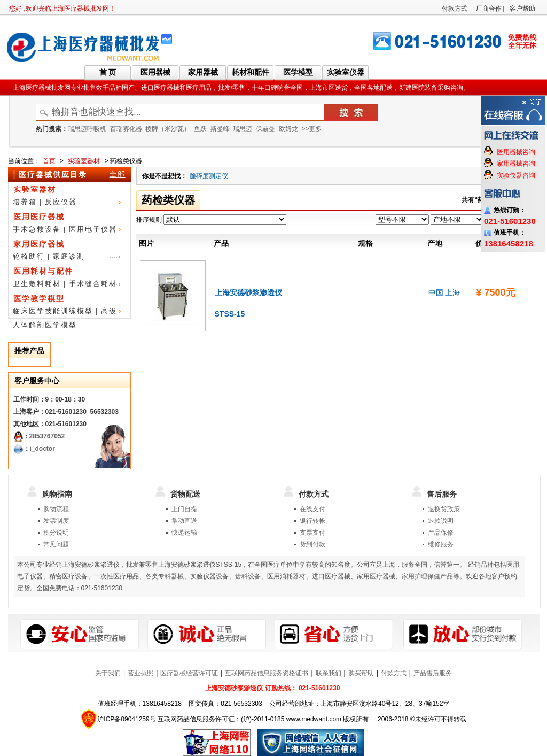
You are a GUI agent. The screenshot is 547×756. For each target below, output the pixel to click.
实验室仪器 (346, 72)
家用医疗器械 (39, 244)
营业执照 (140, 673)
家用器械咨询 (516, 164)
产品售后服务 (433, 673)
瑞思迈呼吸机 (87, 129)
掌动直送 (184, 521)
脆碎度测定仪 (209, 176)
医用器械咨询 (516, 152)
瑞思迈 (243, 129)
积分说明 (56, 533)
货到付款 (312, 544)
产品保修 (441, 533)
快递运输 (184, 533)
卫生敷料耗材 (37, 284)
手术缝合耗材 (93, 284)
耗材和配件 (251, 72)
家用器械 (203, 72)
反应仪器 (61, 202)
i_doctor (42, 449)
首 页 (108, 72)
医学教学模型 (39, 298)
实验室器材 (84, 161)
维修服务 (441, 544)
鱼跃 (200, 129)
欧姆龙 (288, 129)
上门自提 (184, 509)
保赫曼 (265, 129)
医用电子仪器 (93, 229)
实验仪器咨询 (516, 175)
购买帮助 (361, 673)
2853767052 (47, 436)
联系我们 (329, 673)
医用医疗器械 (39, 217)
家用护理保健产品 (427, 576)
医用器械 (155, 72)
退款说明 (441, 521)
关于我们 (108, 673)
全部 (118, 174)
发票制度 (56, 521)
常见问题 (56, 544)
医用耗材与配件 (43, 271)
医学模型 (298, 72)
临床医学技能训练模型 (53, 311)
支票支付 (312, 533)
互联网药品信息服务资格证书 (267, 673)
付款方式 (455, 9)
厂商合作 (489, 9)
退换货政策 (444, 509)
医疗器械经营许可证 (189, 673)
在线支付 (312, 509)
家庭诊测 (69, 256)
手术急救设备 (37, 229)
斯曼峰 (220, 129)
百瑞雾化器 (126, 129)
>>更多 (311, 129)
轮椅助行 (29, 256)
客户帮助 (522, 9)
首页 (49, 161)
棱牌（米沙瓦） (168, 129)
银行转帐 (312, 521)
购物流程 (56, 509)
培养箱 (25, 202)
